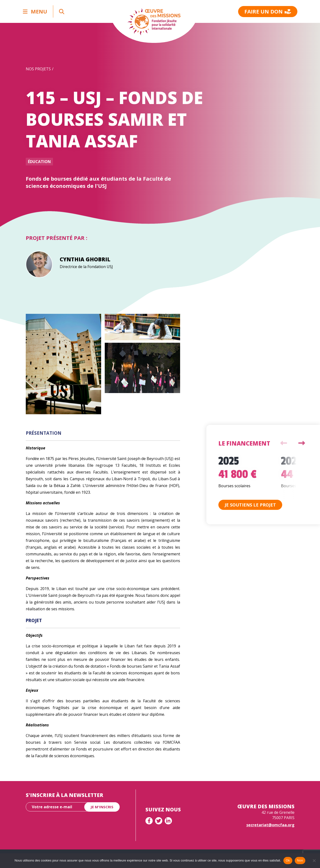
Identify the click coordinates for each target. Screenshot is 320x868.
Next (302, 443)
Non (300, 860)
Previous (284, 443)
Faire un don (268, 11)
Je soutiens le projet (250, 505)
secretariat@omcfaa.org (270, 825)
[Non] (314, 861)
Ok (288, 860)
